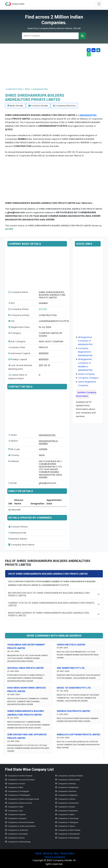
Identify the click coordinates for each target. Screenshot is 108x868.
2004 (27, 89)
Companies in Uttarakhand (69, 834)
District (13, 441)
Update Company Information (86, 394)
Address (14, 461)
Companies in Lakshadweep (19, 842)
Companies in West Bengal (69, 838)
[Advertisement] (46, 68)
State (13, 435)
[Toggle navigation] (99, 4)
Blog (56, 853)
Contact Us (82, 402)
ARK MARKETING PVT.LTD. (71, 668)
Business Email (17, 533)
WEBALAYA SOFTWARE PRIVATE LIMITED (78, 734)
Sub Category (17, 341)
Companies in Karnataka (18, 834)
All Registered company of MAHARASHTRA (85, 341)
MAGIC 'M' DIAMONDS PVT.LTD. (74, 688)
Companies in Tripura (66, 826)
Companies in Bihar (16, 787)
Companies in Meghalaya (68, 787)
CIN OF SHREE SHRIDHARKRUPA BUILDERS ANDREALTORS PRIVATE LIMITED (48, 574)
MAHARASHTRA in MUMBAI (48, 442)
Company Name (18, 292)
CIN (11, 321)
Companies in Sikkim (66, 814)
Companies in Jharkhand (18, 830)
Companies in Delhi (16, 807)
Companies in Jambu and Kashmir (22, 826)
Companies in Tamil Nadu (68, 818)
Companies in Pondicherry (68, 803)
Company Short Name (21, 545)
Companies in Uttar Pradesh (69, 830)
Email (12, 483)
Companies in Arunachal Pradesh (21, 780)
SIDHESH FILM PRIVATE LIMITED (73, 711)
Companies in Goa (15, 811)
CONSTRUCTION (14, 89)
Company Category (88, 378)
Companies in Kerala (16, 838)
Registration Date (19, 327)
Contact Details (39, 106)
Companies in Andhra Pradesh (20, 776)
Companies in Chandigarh (18, 791)
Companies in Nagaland (68, 795)
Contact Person (18, 527)
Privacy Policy (67, 853)
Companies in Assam (17, 784)
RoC (12, 303)
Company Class (17, 347)
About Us (48, 853)
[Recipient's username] (50, 36)
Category (15, 333)
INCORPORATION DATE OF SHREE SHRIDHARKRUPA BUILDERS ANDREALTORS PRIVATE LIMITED (49, 594)
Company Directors (65, 106)
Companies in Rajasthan (68, 811)
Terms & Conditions (55, 857)
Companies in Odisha (67, 799)
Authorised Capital (19, 353)
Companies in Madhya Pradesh (71, 776)
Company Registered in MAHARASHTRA (85, 352)
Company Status (19, 309)
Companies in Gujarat (17, 814)
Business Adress (18, 539)
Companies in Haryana (17, 818)
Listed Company (86, 374)
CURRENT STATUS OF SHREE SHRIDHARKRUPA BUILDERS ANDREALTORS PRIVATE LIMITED (51, 604)
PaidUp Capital (18, 359)
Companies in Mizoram (67, 791)
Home (38, 853)
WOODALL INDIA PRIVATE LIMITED (26, 668)
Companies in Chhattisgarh (19, 795)
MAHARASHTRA (40, 89)
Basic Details (16, 106)
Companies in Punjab (66, 807)
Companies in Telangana (68, 822)
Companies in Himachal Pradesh (21, 822)
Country (14, 455)
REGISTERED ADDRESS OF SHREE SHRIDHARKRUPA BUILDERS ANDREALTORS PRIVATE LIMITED (49, 614)
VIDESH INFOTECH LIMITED (71, 645)
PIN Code (14, 449)
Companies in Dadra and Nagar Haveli (23, 799)
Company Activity (19, 315)
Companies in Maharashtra (69, 780)
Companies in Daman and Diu (20, 803)
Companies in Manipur (67, 784)
